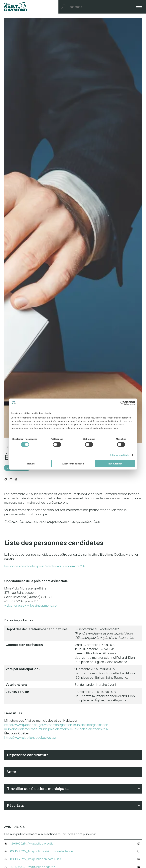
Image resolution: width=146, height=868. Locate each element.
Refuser (31, 464)
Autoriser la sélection (73, 464)
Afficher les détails (120, 455)
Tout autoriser (115, 464)
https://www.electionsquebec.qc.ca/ (30, 740)
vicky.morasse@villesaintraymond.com (32, 607)
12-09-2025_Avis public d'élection (38, 853)
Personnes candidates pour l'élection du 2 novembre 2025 (46, 568)
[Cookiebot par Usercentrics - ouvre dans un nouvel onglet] (123, 403)
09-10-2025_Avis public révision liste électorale (49, 863)
